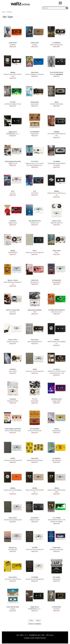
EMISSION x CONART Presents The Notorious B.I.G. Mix (57, 371)
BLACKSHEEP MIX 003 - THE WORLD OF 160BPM (57, 520)
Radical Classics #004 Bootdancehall (57, 490)
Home (4, 12)
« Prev (31, 621)
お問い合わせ (50, 635)
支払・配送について (22, 635)
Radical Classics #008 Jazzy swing (57, 193)
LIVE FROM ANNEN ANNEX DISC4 (57, 134)
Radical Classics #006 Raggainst (13, 490)
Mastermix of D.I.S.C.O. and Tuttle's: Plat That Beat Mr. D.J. (35, 163)
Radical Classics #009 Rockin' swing (13, 74)
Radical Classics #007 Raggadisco (57, 342)
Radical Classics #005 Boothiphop (35, 490)
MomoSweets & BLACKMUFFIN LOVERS (57, 163)
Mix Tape (9, 12)
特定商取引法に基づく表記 (37, 635)
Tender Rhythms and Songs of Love (13, 282)
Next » (38, 621)
